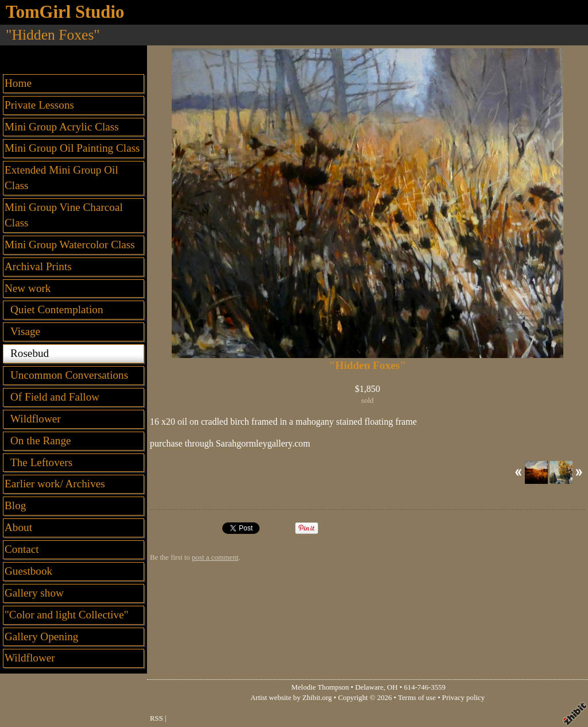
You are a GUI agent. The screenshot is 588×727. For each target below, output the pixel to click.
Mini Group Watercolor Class (70, 245)
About (18, 527)
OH (392, 687)
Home (18, 83)
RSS (156, 718)
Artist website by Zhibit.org (291, 698)
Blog (15, 505)
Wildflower (30, 658)
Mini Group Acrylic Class (62, 127)
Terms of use (417, 698)
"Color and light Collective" (67, 615)
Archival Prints (38, 266)
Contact (22, 549)
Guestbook (28, 571)
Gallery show (34, 593)
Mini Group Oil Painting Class (72, 148)
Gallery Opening (41, 636)
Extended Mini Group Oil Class (61, 178)
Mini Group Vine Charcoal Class (64, 215)
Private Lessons (39, 105)
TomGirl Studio (65, 12)
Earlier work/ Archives (55, 484)
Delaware (370, 687)
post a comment (215, 557)
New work (28, 288)
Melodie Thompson (320, 687)
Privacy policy (463, 698)
